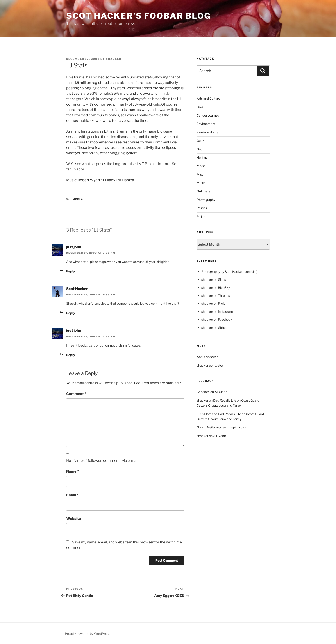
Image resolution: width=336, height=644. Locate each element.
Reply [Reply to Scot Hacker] (71, 313)
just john (74, 247)
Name (73, 471)
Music (201, 183)
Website (74, 519)
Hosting (202, 158)
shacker (114, 59)
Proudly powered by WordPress (87, 634)
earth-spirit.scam (235, 427)
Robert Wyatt (89, 180)
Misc (200, 174)
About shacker (207, 357)
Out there (203, 191)
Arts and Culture (208, 98)
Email (72, 495)
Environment (206, 124)
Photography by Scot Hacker (222, 272)
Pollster (202, 217)
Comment (76, 394)
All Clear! (221, 392)
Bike (200, 107)
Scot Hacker (77, 289)
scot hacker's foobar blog (139, 16)
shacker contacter (210, 365)
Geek (200, 141)
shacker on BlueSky (216, 288)
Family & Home (208, 132)
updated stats (141, 77)
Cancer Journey (208, 115)
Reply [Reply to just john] (71, 271)
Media (78, 199)
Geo (200, 149)
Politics (202, 208)
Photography (206, 200)
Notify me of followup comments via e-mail (102, 461)
